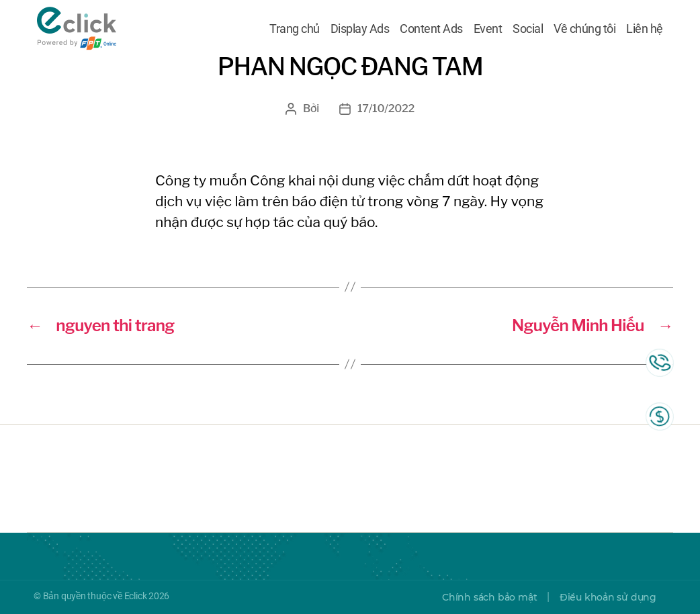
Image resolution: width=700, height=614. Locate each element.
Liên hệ (645, 29)
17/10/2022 (386, 108)
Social (528, 29)
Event (488, 29)
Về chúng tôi (584, 29)
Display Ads (360, 29)
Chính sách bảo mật (489, 597)
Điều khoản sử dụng (608, 597)
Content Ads (431, 29)
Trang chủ (295, 29)
